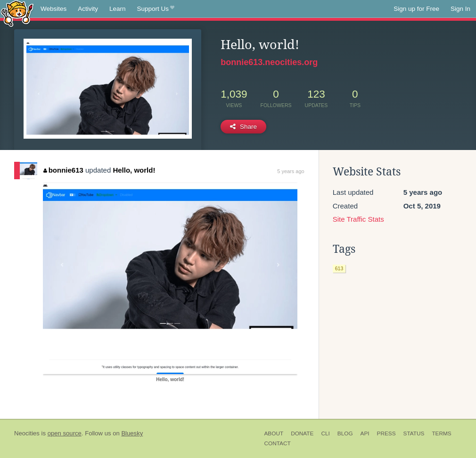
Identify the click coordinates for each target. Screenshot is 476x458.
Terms (441, 433)
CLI (325, 433)
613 (339, 268)
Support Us (156, 9)
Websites (53, 9)
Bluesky (132, 433)
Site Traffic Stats (358, 219)
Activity (88, 9)
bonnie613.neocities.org (269, 62)
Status (414, 433)
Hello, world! (134, 170)
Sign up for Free (416, 9)
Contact (278, 443)
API (365, 433)
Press (386, 433)
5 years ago (291, 171)
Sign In (460, 9)
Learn (118, 9)
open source (65, 433)
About (274, 433)
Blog (345, 433)
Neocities (27, 433)
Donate (302, 433)
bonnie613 (63, 170)
